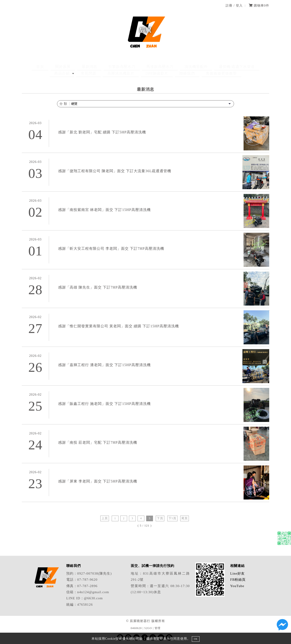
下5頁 (172, 518)
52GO (148, 628)
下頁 (160, 518)
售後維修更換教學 (188, 73)
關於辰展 (49, 67)
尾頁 (185, 518)
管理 (158, 628)
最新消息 (72, 67)
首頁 (31, 67)
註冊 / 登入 (234, 5)
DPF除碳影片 (132, 73)
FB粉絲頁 (238, 579)
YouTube (237, 586)
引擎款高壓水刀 (100, 67)
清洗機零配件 (165, 67)
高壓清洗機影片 (101, 73)
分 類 (63, 104)
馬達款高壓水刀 (133, 67)
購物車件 (259, 5)
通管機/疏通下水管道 (202, 67)
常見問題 (256, 67)
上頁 (105, 518)
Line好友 (237, 573)
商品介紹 (234, 67)
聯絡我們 (158, 73)
